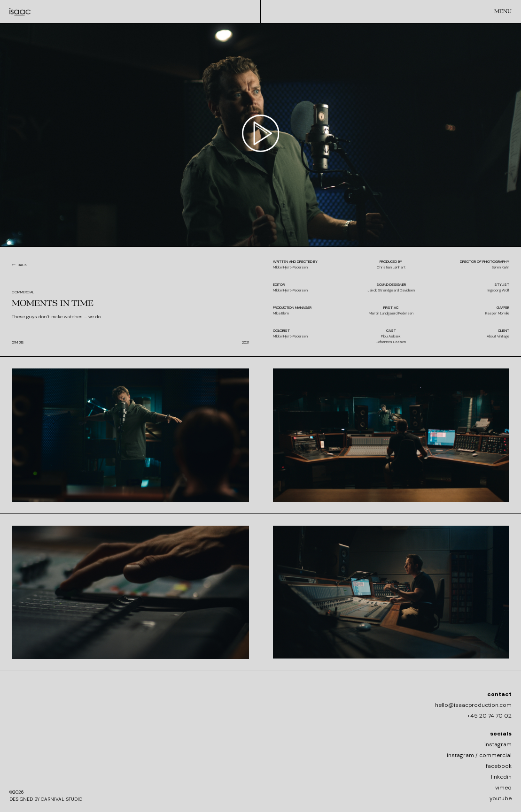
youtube (501, 798)
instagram (498, 744)
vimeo (503, 788)
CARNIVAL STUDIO (62, 799)
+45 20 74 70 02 (489, 716)
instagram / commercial (479, 755)
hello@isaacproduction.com (473, 705)
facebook (499, 766)
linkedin (501, 777)
